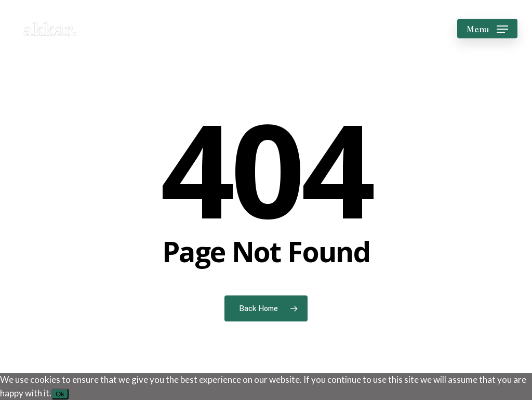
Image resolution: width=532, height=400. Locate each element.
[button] (487, 29)
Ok (60, 394)
